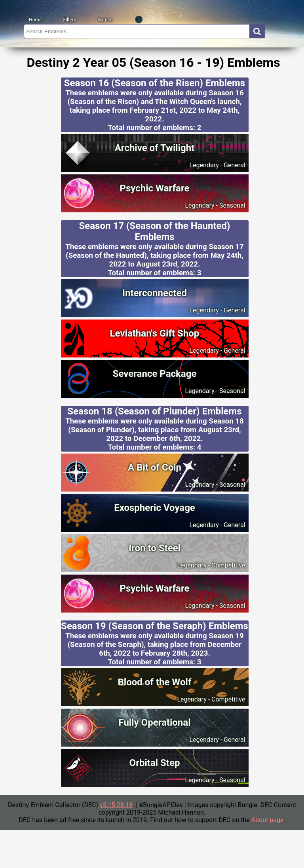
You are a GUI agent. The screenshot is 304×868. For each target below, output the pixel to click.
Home (35, 20)
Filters (69, 20)
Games (105, 20)
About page (268, 820)
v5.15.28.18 (116, 805)
